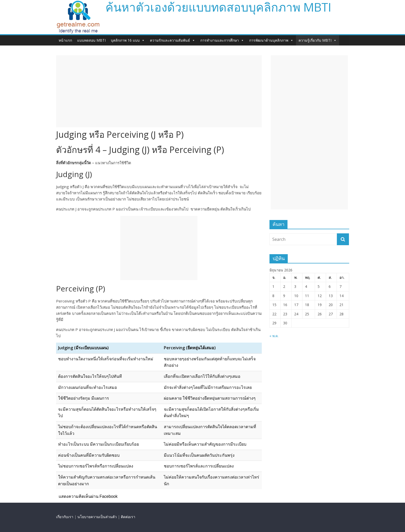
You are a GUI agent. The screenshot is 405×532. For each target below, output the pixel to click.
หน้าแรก (65, 40)
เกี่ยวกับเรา (65, 517)
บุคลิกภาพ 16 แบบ (128, 40)
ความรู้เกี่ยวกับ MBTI (318, 40)
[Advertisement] (159, 91)
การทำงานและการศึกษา (222, 40)
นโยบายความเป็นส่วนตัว (97, 517)
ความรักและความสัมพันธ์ (173, 40)
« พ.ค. (274, 336)
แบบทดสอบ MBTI (91, 40)
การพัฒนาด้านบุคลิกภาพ (271, 40)
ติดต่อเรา (128, 517)
